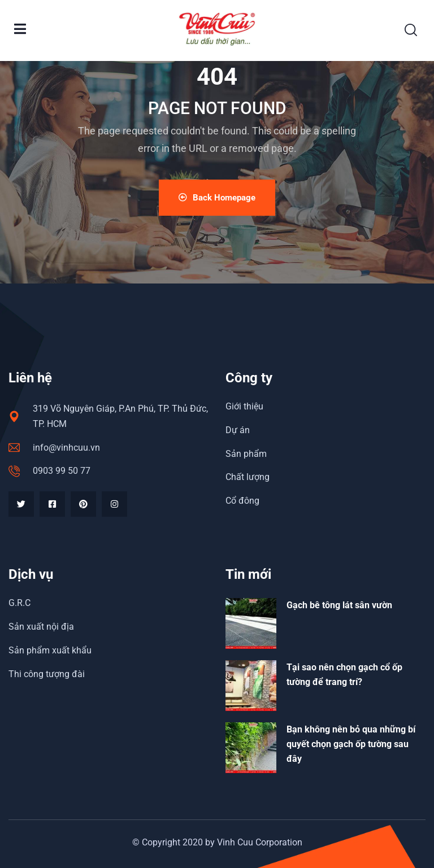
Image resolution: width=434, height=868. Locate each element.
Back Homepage (217, 198)
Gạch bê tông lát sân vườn (339, 605)
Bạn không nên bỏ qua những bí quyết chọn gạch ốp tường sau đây (351, 744)
